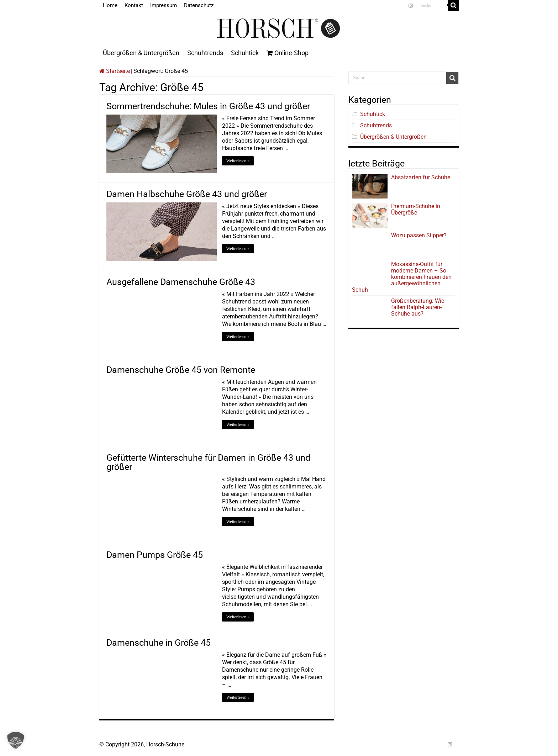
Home (110, 5)
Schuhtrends (205, 53)
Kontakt (134, 5)
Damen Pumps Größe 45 (155, 555)
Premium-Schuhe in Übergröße (416, 209)
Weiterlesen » (238, 161)
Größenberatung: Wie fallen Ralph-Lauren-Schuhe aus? (418, 307)
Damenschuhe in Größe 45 (159, 643)
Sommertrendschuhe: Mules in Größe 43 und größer (208, 106)
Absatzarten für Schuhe (422, 177)
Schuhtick (245, 53)
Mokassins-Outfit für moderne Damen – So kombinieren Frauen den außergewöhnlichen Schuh (402, 277)
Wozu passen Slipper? (419, 235)
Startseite (115, 71)
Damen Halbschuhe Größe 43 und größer (187, 194)
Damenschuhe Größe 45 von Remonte (181, 370)
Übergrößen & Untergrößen (141, 53)
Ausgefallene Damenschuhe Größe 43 (181, 282)
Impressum (164, 5)
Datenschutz (199, 5)
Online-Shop (288, 53)
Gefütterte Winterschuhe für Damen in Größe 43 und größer (208, 462)
